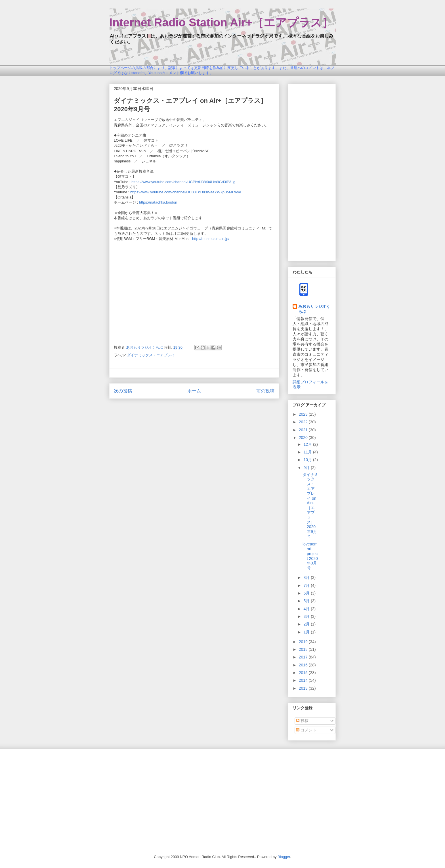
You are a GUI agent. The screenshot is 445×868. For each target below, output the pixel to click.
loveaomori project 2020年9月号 (310, 556)
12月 (308, 444)
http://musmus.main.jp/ (211, 239)
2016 (304, 665)
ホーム (194, 391)
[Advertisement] (312, 171)
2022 (304, 422)
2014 (304, 680)
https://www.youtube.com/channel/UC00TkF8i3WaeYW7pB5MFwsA (186, 192)
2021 (304, 430)
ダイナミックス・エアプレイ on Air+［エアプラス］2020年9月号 (310, 505)
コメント (306, 730)
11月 (308, 452)
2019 (304, 642)
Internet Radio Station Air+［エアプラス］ (221, 22)
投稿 (302, 721)
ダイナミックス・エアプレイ (151, 355)
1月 (307, 632)
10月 (308, 460)
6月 (307, 593)
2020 (304, 438)
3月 (307, 616)
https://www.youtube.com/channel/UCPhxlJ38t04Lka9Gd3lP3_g (183, 182)
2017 (304, 657)
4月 (307, 609)
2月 (307, 624)
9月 (307, 468)
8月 (307, 578)
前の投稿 (265, 391)
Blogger (284, 857)
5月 (307, 601)
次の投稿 (123, 391)
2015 (304, 673)
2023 (304, 414)
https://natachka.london (158, 202)
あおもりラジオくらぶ (314, 309)
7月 (307, 585)
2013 (304, 688)
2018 (304, 649)
